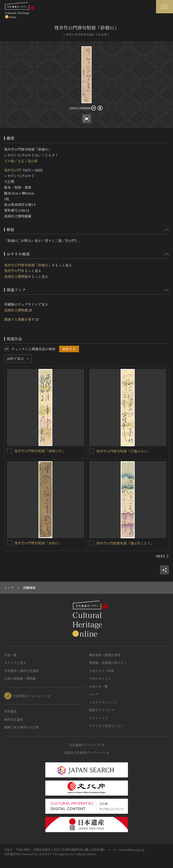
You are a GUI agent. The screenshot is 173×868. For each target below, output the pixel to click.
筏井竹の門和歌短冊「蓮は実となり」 (125, 543)
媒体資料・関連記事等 (105, 655)
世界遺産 (10, 711)
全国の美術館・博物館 (20, 678)
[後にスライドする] (162, 556)
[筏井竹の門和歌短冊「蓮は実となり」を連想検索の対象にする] (92, 543)
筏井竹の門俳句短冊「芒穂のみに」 (124, 451)
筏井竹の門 (13, 170)
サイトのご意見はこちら (106, 726)
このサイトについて (103, 702)
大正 (21, 161)
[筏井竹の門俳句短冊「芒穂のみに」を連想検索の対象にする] (92, 451)
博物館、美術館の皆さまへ (108, 663)
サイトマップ (98, 718)
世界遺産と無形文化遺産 (21, 671)
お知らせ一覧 (98, 686)
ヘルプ (94, 694)
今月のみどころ (100, 678)
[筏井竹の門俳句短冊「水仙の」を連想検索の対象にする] (9, 543)
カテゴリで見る (15, 663)
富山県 (33, 161)
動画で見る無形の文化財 (21, 727)
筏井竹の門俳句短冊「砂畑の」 (28, 265)
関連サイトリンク (102, 710)
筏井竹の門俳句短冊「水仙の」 (38, 543)
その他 (9, 161)
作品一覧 (10, 655)
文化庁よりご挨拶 (102, 671)
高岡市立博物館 (16, 276)
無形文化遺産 (14, 719)
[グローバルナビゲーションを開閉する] (165, 7)
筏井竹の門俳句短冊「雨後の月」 (40, 451)
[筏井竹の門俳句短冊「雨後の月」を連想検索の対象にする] (9, 451)
